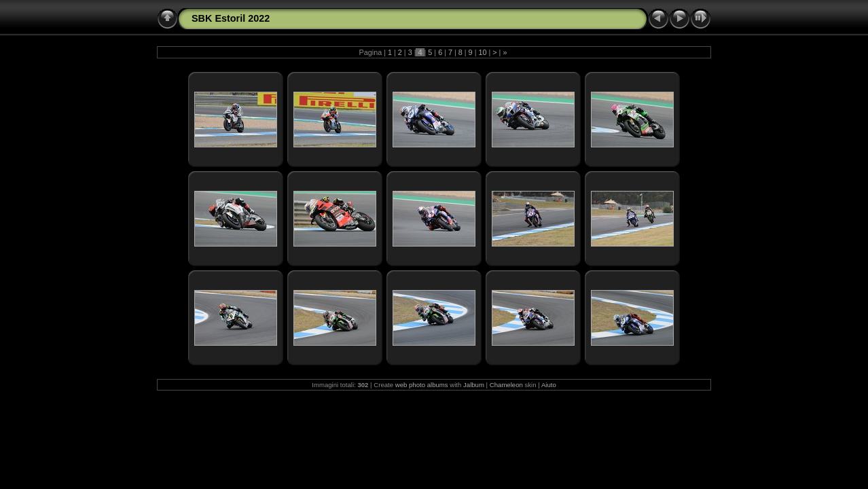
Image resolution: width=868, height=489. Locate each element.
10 (482, 52)
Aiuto (549, 385)
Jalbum (474, 385)
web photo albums (422, 385)
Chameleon (506, 385)
